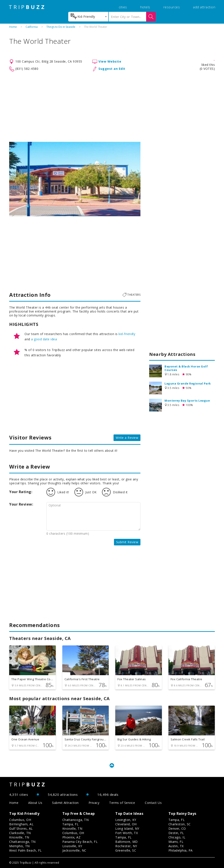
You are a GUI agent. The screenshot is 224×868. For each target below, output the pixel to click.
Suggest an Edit (112, 69)
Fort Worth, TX (127, 833)
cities (123, 7)
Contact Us (153, 803)
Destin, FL (176, 833)
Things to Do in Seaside (61, 27)
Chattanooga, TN (22, 842)
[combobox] (88, 17)
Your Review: (21, 504)
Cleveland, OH (126, 824)
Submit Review (127, 542)
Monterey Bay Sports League (187, 401)
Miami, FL (176, 842)
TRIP (27, 7)
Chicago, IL (177, 837)
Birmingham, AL (21, 824)
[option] (75, 179)
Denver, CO (177, 828)
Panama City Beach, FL (80, 842)
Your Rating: (21, 492)
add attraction (204, 7)
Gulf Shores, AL (21, 828)
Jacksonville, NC (74, 850)
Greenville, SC (126, 850)
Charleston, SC (180, 824)
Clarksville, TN (20, 833)
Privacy (94, 803)
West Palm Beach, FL (25, 850)
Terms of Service (122, 803)
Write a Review (127, 438)
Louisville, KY (72, 846)
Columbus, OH (20, 820)
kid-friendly (127, 334)
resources (172, 7)
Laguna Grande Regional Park (188, 383)
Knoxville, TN (19, 837)
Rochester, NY (126, 846)
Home (13, 27)
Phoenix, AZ (72, 837)
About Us (35, 803)
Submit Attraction (65, 803)
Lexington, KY (126, 820)
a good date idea (44, 339)
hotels (145, 7)
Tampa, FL (71, 824)
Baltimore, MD (127, 842)
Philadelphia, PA (181, 850)
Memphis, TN (19, 846)
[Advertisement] (112, 107)
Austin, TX (176, 846)
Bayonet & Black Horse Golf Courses (186, 368)
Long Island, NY (127, 828)
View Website (110, 61)
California (32, 27)
